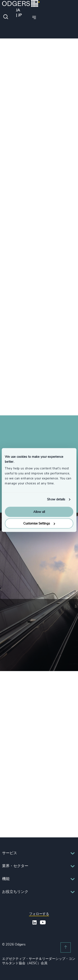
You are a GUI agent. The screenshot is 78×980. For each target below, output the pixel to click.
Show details (56, 499)
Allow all (39, 512)
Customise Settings (39, 524)
